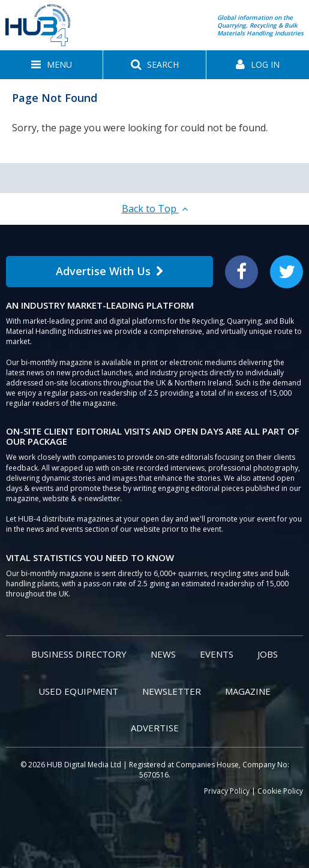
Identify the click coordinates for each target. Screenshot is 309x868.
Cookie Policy (280, 791)
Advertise (155, 728)
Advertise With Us (110, 271)
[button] (51, 65)
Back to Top (155, 209)
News (163, 654)
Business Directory (79, 654)
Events (217, 654)
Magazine (248, 691)
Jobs (268, 654)
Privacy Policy (227, 791)
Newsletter (172, 691)
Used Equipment (78, 691)
